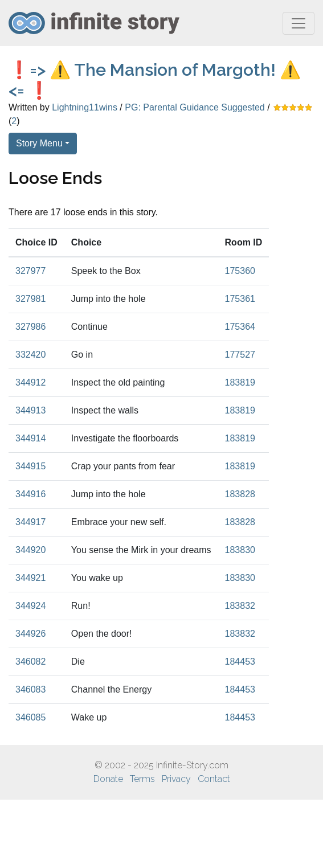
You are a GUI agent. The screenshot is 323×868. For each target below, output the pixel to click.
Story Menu (39, 143)
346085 (30, 717)
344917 (30, 522)
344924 (30, 606)
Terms (142, 779)
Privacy (176, 779)
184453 (240, 662)
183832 (240, 606)
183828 (240, 494)
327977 (30, 271)
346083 (30, 689)
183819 (240, 382)
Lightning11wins (85, 107)
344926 (30, 634)
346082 (30, 662)
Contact (214, 779)
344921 (30, 578)
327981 (30, 299)
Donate (108, 779)
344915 (30, 466)
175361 (240, 299)
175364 (240, 327)
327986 (30, 327)
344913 (30, 410)
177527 (240, 355)
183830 (240, 550)
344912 (30, 382)
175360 (240, 271)
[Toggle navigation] (299, 23)
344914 (30, 438)
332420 (30, 355)
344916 (30, 494)
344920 (30, 550)
